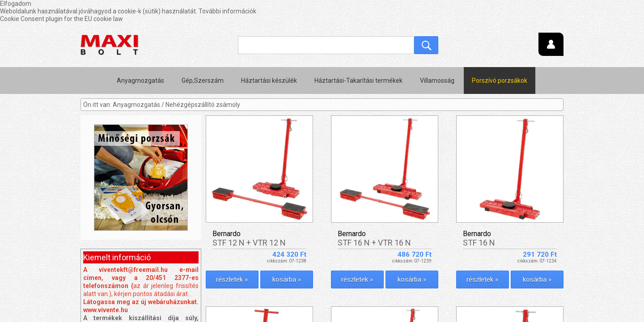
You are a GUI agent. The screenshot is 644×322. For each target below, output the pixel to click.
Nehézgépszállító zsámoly (203, 82)
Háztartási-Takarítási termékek (358, 58)
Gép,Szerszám (203, 58)
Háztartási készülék (269, 58)
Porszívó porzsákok (500, 58)
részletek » (232, 257)
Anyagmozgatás (140, 58)
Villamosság (437, 58)
